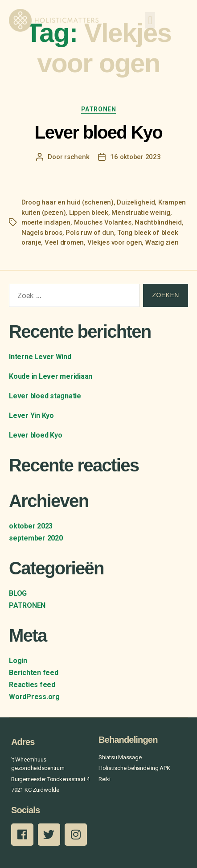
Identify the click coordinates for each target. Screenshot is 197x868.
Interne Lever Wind (40, 357)
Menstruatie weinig (141, 213)
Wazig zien (162, 242)
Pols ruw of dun (90, 233)
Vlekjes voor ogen (115, 242)
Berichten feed (34, 673)
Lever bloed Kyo (98, 132)
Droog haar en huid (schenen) (68, 202)
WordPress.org (34, 697)
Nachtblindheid (158, 222)
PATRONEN (98, 109)
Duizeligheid (136, 202)
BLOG (18, 593)
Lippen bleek (89, 213)
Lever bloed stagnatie (45, 396)
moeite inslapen (46, 222)
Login (18, 661)
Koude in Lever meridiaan (51, 376)
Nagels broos (42, 233)
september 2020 (36, 538)
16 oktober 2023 (135, 157)
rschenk (77, 157)
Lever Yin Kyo (31, 416)
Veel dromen (64, 242)
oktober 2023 (31, 526)
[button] (150, 20)
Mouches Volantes (103, 222)
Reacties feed (32, 685)
